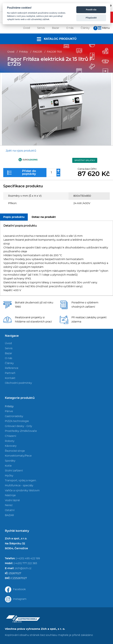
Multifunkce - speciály (19, 486)
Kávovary (11, 446)
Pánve (9, 411)
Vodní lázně (12, 500)
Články (9, 363)
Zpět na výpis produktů (21, 151)
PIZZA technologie (17, 421)
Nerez (9, 505)
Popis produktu (14, 217)
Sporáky (10, 461)
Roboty (10, 441)
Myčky (9, 476)
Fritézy (24, 52)
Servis (9, 348)
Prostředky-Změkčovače (21, 431)
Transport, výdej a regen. (21, 480)
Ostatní (10, 510)
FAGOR (37, 52)
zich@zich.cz (23, 568)
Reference (12, 368)
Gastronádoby (14, 416)
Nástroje (10, 495)
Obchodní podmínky (18, 383)
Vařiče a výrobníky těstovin (22, 491)
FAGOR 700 (54, 52)
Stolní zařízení (14, 471)
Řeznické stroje (15, 451)
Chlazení (10, 436)
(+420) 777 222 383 (25, 563)
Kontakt (10, 378)
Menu (103, 28)
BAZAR (9, 515)
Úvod (11, 52)
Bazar (8, 353)
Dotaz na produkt (44, 217)
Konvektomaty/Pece (18, 456)
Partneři (10, 373)
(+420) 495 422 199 (28, 558)
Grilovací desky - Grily (19, 426)
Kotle (8, 466)
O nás (9, 358)
